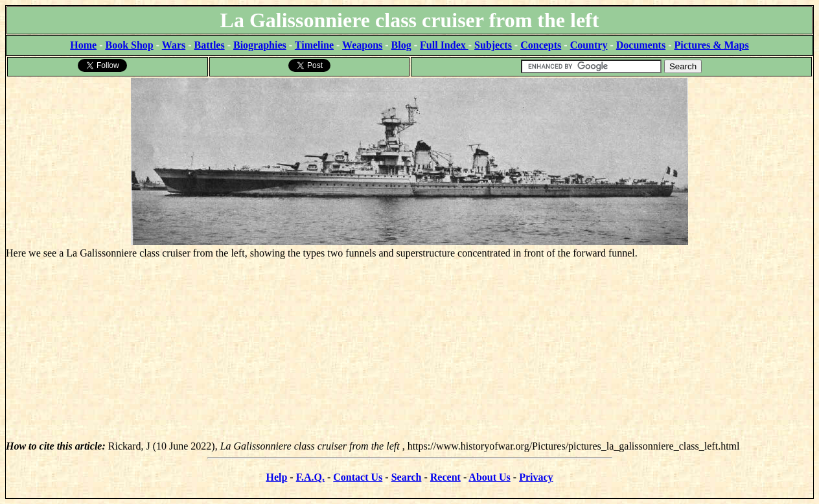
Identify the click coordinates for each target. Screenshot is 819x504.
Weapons (362, 45)
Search (407, 477)
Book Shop (129, 45)
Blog (401, 45)
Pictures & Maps (712, 45)
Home (83, 45)
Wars (174, 45)
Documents (641, 45)
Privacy (536, 477)
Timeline (314, 45)
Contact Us (358, 477)
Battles (210, 45)
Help (276, 477)
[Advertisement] (409, 350)
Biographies (260, 45)
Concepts (541, 45)
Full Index (444, 45)
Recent (445, 477)
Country (589, 45)
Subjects (493, 45)
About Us (489, 477)
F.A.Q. (310, 477)
